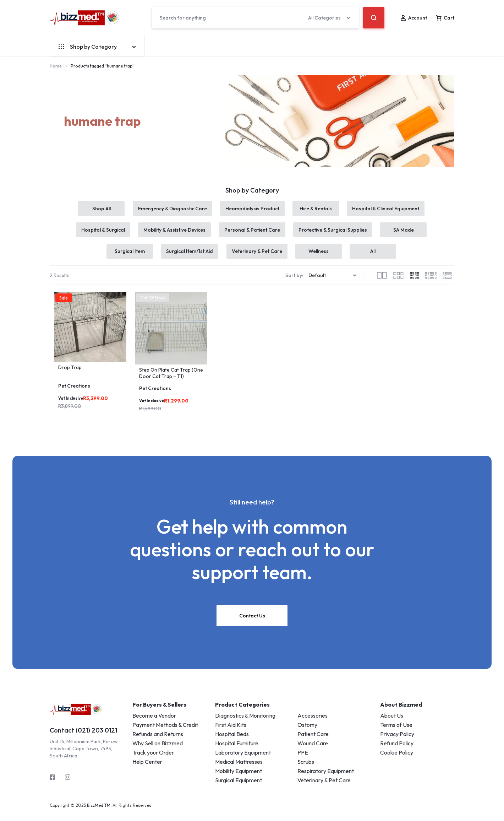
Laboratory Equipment (243, 761)
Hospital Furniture (237, 751)
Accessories (313, 724)
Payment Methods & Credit (165, 733)
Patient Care (313, 742)
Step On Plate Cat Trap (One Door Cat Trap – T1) (171, 382)
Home (56, 66)
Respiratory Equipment (326, 779)
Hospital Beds (232, 742)
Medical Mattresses (239, 770)
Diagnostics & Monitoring (245, 724)
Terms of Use (396, 733)
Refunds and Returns (158, 742)
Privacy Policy (397, 742)
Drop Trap (70, 376)
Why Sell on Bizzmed (158, 751)
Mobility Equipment (239, 779)
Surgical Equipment (239, 788)
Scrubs (306, 770)
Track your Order (153, 761)
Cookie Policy (397, 761)
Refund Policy (397, 751)
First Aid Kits (231, 733)
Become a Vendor (154, 724)
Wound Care (313, 751)
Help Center (147, 770)
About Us (392, 724)
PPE (303, 761)
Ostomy (307, 733)
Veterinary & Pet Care (324, 788)
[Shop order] (333, 284)
